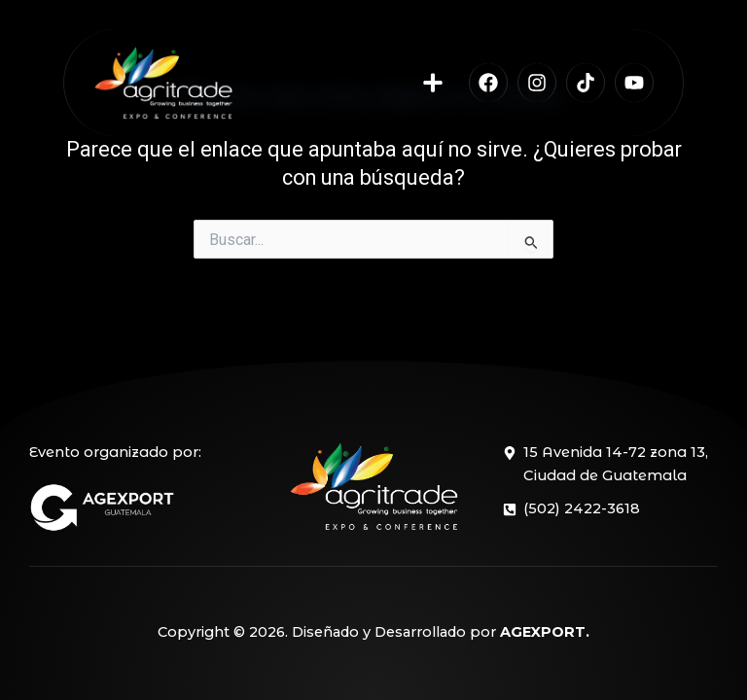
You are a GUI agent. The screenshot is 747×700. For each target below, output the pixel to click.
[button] (433, 83)
